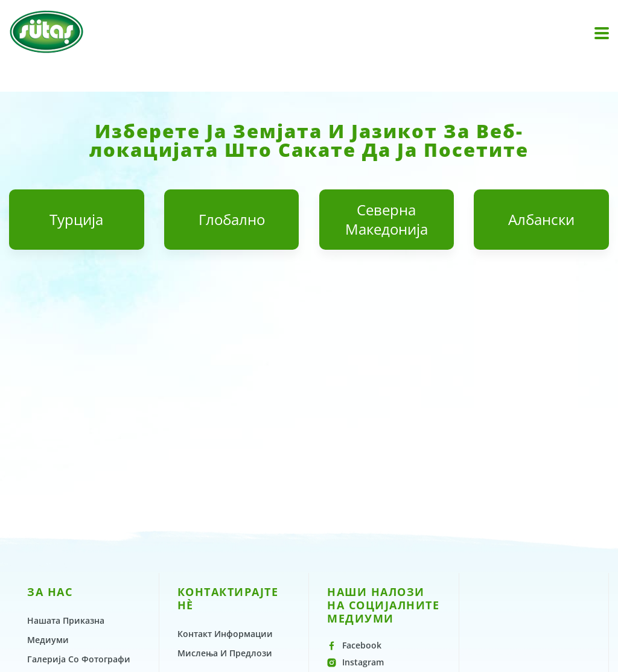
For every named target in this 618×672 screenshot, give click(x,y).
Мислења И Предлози (225, 653)
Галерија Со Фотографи (79, 659)
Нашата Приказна (66, 620)
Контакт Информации (225, 634)
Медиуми (48, 640)
